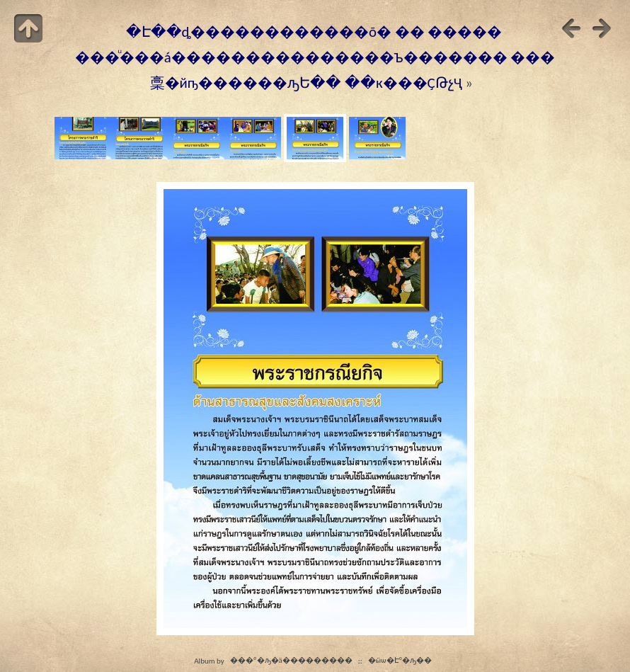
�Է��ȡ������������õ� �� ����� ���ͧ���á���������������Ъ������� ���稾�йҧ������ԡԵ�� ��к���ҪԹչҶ (315, 57)
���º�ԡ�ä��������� (291, 661)
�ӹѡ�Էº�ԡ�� (400, 661)
